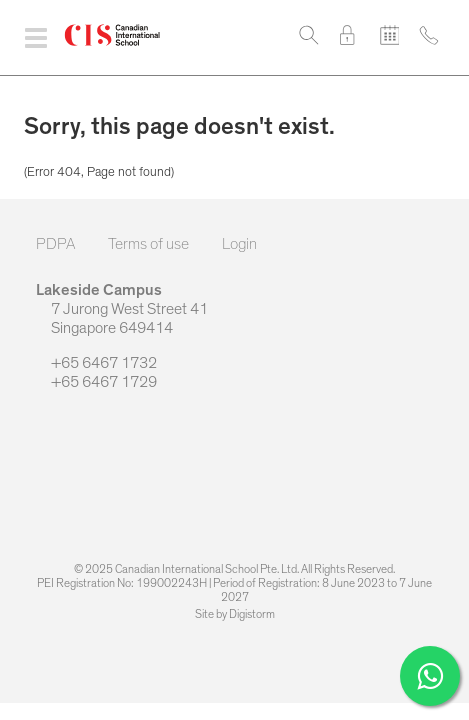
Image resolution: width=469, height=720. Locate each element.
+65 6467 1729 (96, 381)
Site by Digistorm (235, 614)
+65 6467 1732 (96, 363)
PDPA (55, 244)
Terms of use (148, 244)
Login (239, 244)
